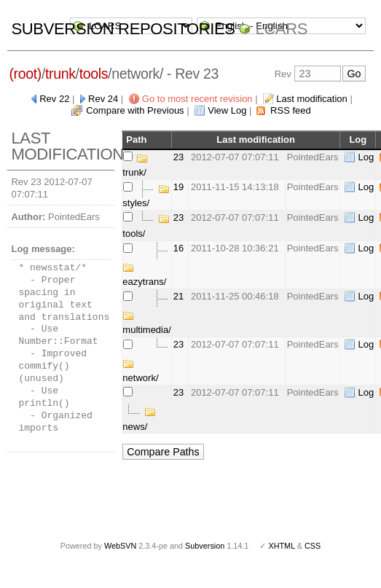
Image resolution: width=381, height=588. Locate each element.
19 (178, 187)
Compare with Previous (135, 110)
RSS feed (291, 110)
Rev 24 (103, 99)
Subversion (205, 546)
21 (178, 296)
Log (366, 157)
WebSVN (120, 546)
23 (178, 157)
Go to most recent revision (197, 99)
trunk (60, 74)
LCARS (281, 29)
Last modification (312, 99)
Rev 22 (54, 99)
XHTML (281, 546)
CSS (313, 546)
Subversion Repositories (123, 29)
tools (94, 74)
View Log (227, 110)
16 (178, 248)
